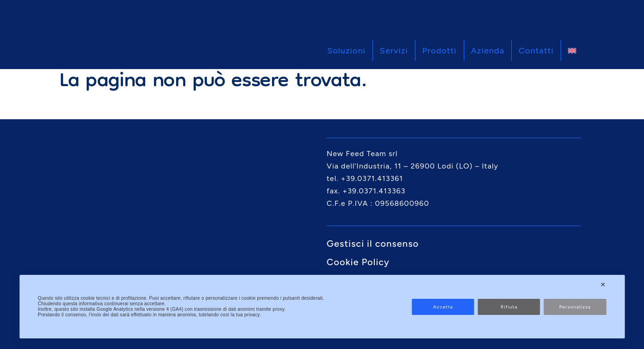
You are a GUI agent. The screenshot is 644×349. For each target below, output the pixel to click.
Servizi (394, 51)
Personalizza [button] (575, 307)
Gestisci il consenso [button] (373, 244)
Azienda (488, 51)
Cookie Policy (358, 262)
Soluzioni (346, 51)
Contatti (536, 51)
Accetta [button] (443, 307)
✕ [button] (603, 285)
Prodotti (439, 51)
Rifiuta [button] (509, 307)
